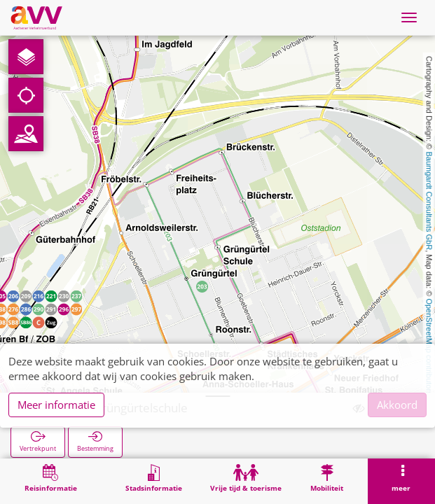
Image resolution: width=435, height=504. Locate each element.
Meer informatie (56, 405)
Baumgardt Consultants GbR (429, 201)
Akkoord (397, 405)
